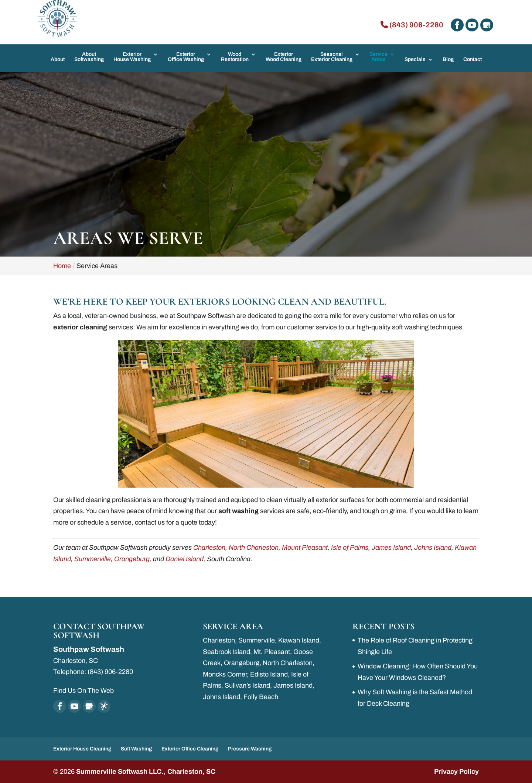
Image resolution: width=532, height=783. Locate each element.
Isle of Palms (350, 548)
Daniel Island (185, 559)
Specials (415, 60)
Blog (448, 60)
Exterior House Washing (132, 57)
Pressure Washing (250, 749)
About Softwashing (89, 57)
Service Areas (378, 57)
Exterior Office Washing (186, 57)
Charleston (209, 548)
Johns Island (433, 548)
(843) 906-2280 (412, 25)
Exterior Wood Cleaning (284, 57)
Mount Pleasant (305, 548)
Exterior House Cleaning (82, 749)
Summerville (93, 559)
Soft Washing (136, 749)
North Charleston (254, 548)
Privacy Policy (456, 772)
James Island (391, 548)
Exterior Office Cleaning (190, 749)
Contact (473, 60)
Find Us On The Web (83, 691)
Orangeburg (132, 559)
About (58, 60)
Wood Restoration (235, 57)
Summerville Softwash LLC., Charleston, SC (146, 772)
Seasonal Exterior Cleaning (332, 57)
